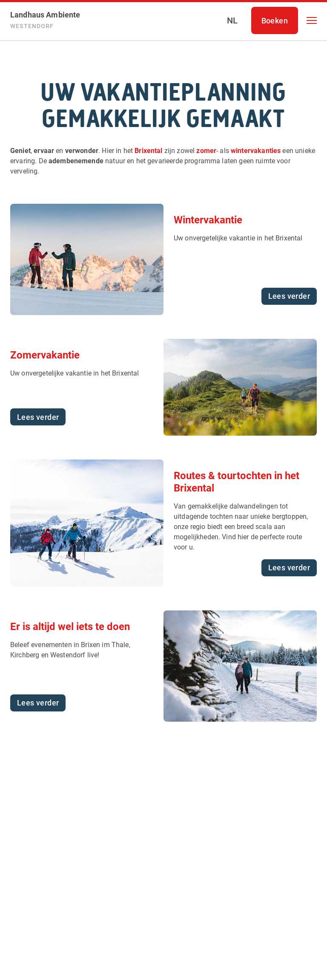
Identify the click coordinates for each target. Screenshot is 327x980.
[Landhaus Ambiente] (45, 20)
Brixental (148, 151)
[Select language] (232, 20)
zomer (206, 151)
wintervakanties (256, 151)
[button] (312, 20)
